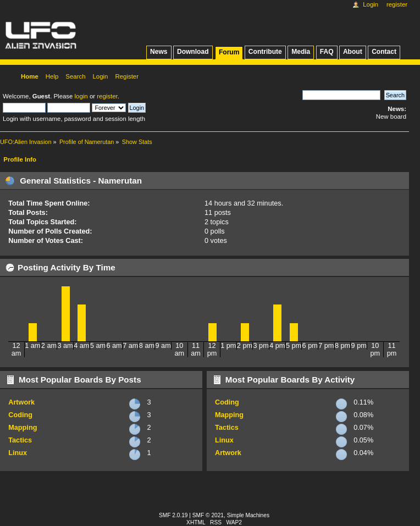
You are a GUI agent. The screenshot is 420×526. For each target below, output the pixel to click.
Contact (384, 52)
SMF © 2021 (208, 515)
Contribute (265, 52)
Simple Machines (248, 515)
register (107, 96)
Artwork (21, 402)
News (159, 52)
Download (193, 52)
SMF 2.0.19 (173, 515)
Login (371, 4)
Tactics (20, 440)
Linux (18, 453)
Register (397, 4)
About (353, 52)
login (81, 96)
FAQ (327, 52)
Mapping (23, 428)
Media (301, 52)
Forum (229, 52)
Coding (20, 415)
